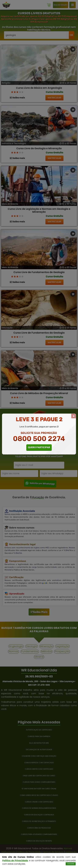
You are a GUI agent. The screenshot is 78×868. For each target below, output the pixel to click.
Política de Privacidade (15, 860)
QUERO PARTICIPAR (39, 447)
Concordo (71, 864)
